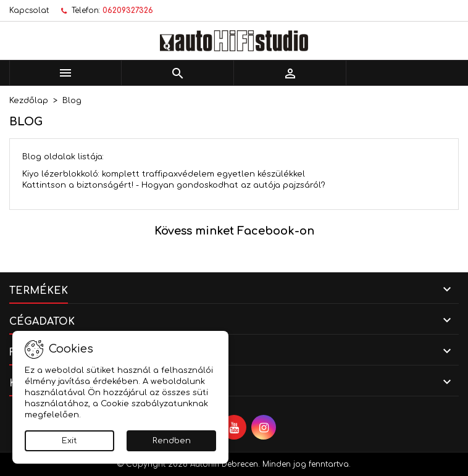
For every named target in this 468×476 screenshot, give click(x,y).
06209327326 (128, 10)
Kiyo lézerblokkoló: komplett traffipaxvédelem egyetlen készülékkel (164, 174)
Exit (69, 441)
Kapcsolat (29, 10)
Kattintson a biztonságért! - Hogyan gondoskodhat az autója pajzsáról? (174, 185)
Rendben (172, 441)
